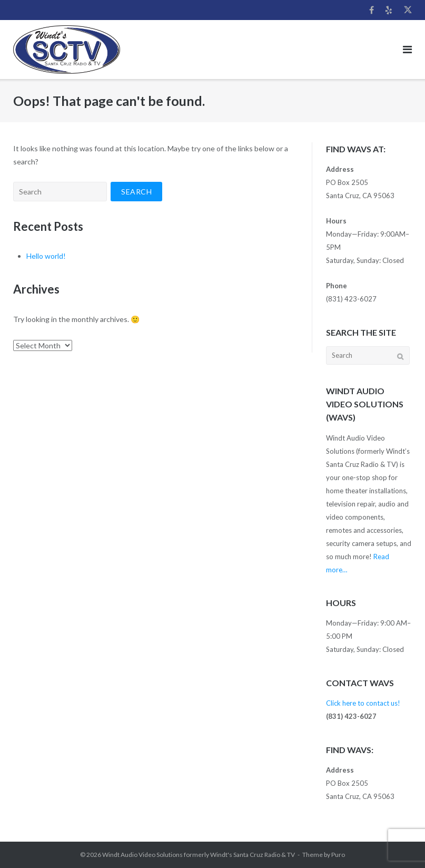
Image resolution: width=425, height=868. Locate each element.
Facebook (372, 10)
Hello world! (46, 256)
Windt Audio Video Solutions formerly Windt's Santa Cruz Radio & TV (199, 855)
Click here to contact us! (363, 703)
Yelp (389, 10)
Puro (338, 855)
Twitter (408, 10)
